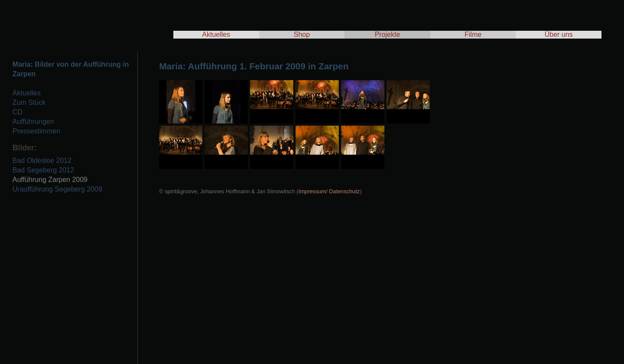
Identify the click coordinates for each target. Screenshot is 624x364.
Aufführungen (33, 122)
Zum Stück (29, 102)
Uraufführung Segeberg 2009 (57, 189)
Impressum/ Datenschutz (329, 191)
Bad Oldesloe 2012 (42, 161)
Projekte (388, 34)
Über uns (559, 34)
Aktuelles (216, 34)
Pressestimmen (36, 131)
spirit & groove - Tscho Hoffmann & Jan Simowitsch (87, 22)
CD (18, 112)
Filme (473, 34)
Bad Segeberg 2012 (43, 170)
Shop (302, 34)
